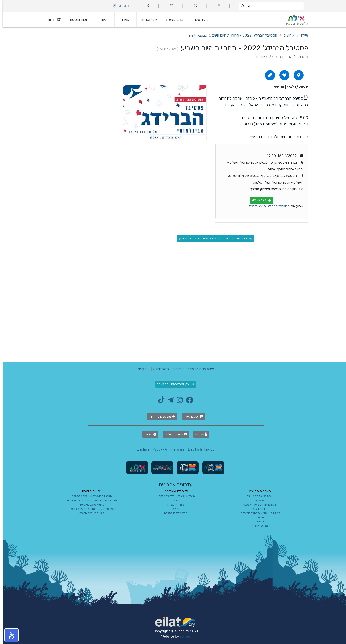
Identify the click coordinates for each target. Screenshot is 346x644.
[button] (9, 635)
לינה (101, 20)
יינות (173, 500)
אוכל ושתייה (147, 20)
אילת (302, 35)
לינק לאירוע (259, 200)
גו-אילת (257, 500)
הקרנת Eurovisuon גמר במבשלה (89, 496)
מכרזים (199, 434)
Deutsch (192, 449)
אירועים (286, 35)
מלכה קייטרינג (257, 526)
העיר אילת (198, 20)
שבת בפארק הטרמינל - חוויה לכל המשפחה (89, 500)
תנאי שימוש (158, 369)
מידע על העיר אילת (198, 369)
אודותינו (175, 369)
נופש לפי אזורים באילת (257, 496)
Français (175, 449)
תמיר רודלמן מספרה (173, 513)
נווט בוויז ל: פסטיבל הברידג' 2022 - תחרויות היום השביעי (213, 238)
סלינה (173, 509)
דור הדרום (257, 521)
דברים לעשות (173, 20)
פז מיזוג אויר (257, 509)
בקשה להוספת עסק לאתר (173, 384)
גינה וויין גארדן (173, 505)
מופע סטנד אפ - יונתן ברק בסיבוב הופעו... (89, 509)
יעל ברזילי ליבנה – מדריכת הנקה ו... (173, 496)
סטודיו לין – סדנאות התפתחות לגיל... (257, 513)
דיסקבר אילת (191, 417)
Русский (157, 449)
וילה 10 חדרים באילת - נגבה (257, 505)
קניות (123, 20)
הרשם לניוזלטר (173, 434)
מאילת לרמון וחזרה (159, 417)
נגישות (148, 434)
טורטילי (257, 517)
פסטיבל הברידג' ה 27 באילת (267, 206)
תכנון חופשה (76, 20)
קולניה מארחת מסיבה (89, 513)
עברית (207, 449)
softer (182, 636)
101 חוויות (52, 20)
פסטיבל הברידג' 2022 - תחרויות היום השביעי (230, 35)
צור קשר (141, 369)
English (140, 449)
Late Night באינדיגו (89, 505)
